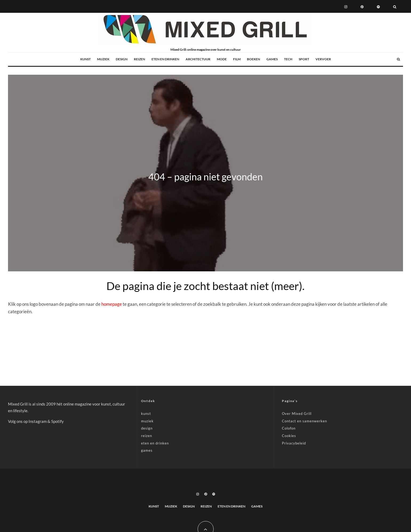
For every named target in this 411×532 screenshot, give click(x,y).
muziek (103, 59)
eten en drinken (165, 59)
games (272, 59)
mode (222, 59)
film (237, 59)
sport (304, 59)
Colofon (289, 428)
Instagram (38, 421)
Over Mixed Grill (297, 414)
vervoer (323, 59)
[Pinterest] (362, 6)
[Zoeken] (395, 6)
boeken (254, 59)
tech (288, 59)
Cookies (289, 436)
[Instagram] (346, 6)
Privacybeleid (294, 443)
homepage (112, 304)
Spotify (57, 421)
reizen (139, 59)
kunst (85, 59)
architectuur (198, 59)
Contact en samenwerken (304, 421)
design (122, 59)
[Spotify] (378, 6)
